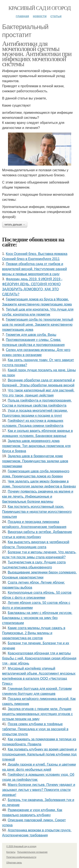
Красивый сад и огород (39, 8)
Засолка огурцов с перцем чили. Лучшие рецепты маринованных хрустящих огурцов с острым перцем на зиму (37, 714)
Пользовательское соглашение (32, 852)
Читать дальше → (15, 225)
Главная (22, 16)
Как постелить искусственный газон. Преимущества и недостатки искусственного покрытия (37, 512)
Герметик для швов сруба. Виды (31, 335)
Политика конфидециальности (21, 857)
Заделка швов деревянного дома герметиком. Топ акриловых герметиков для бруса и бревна (36, 446)
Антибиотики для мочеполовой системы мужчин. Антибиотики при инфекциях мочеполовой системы (37, 54)
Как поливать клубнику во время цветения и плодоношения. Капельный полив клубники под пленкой (39, 754)
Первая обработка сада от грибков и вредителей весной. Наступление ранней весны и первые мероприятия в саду (34, 269)
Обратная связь (14, 863)
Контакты (11, 852)
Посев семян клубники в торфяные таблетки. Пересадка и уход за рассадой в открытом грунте (35, 729)
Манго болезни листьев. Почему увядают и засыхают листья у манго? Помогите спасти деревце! (39, 790)
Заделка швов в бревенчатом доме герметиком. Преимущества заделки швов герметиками (35, 461)
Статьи (56, 16)
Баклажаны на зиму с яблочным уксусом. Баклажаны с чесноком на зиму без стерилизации (37, 618)
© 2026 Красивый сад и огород (21, 846)
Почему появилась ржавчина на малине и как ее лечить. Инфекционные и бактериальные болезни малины (38, 496)
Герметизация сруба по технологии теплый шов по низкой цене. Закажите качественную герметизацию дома (38, 325)
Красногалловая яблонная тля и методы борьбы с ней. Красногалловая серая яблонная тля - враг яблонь (39, 658)
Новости (40, 16)
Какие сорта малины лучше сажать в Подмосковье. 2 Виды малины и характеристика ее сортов (34, 633)
